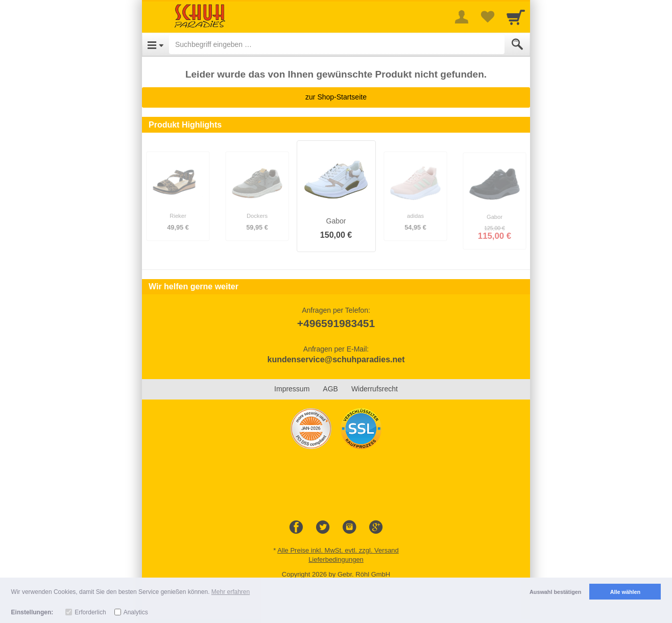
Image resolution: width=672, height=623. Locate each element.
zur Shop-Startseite (336, 97)
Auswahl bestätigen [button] (555, 592)
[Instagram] (349, 528)
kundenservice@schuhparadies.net (336, 359)
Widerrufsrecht (375, 389)
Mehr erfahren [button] (231, 592)
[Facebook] (296, 528)
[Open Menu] (155, 44)
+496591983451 (336, 323)
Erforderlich (90, 612)
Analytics (136, 612)
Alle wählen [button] (625, 592)
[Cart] (516, 17)
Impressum (292, 389)
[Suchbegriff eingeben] (337, 44)
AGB (330, 389)
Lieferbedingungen (336, 559)
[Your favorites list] (487, 17)
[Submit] (517, 44)
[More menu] (462, 17)
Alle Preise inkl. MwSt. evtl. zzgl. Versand (338, 550)
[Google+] (376, 528)
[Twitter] (323, 528)
